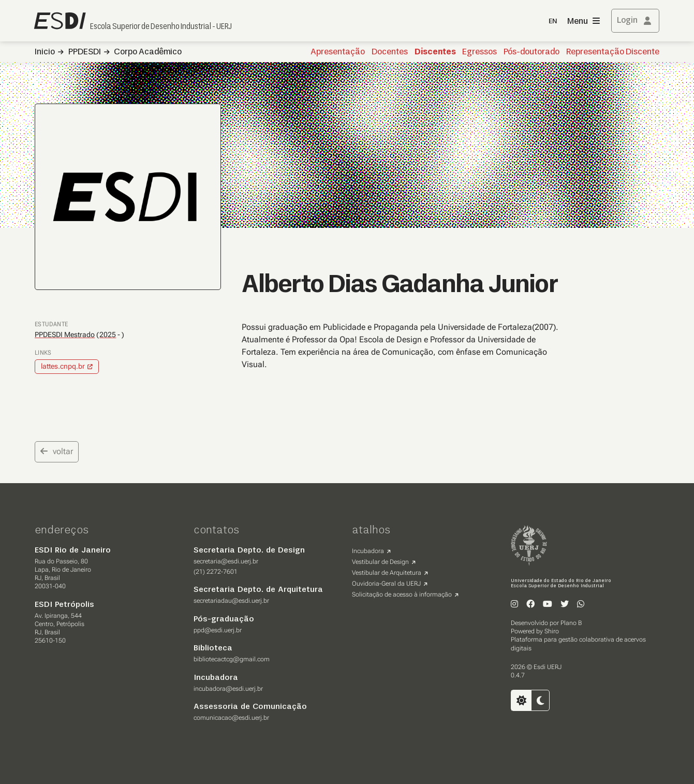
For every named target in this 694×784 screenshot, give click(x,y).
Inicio (45, 52)
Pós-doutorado (531, 52)
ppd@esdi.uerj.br (218, 630)
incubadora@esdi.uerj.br (228, 689)
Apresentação (338, 52)
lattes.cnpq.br (63, 366)
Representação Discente (613, 52)
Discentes (435, 52)
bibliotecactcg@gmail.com (232, 659)
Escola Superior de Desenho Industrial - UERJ (161, 27)
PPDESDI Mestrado (65, 335)
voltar (57, 451)
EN (553, 21)
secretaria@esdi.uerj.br (226, 561)
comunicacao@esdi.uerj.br (231, 718)
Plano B (571, 623)
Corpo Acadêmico (148, 52)
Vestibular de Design (380, 562)
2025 (108, 335)
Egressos (479, 52)
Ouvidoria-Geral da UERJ (386, 584)
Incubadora (368, 551)
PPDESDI (85, 52)
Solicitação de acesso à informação (402, 594)
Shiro (552, 631)
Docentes (390, 52)
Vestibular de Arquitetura (387, 573)
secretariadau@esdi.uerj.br (231, 601)
